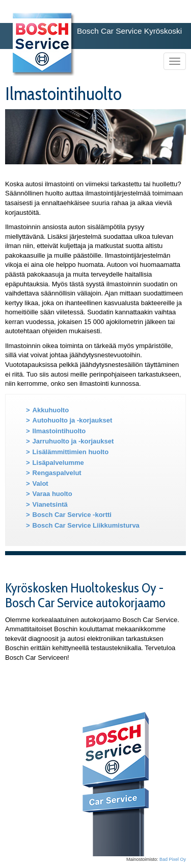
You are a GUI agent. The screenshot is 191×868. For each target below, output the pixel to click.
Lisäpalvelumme (58, 463)
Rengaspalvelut (57, 473)
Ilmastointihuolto (59, 431)
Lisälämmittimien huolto (71, 452)
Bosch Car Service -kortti (72, 515)
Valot (40, 483)
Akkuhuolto (51, 410)
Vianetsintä (50, 504)
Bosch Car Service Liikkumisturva (86, 525)
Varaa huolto (52, 494)
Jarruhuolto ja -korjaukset (73, 441)
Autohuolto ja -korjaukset (73, 420)
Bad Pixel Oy (173, 859)
